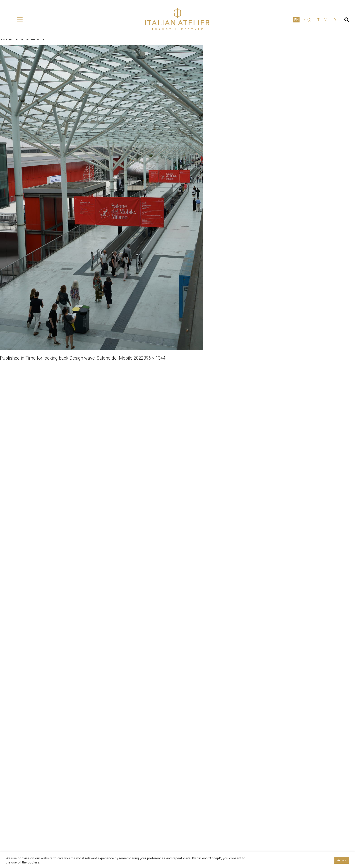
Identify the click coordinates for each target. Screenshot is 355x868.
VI (326, 20)
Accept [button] (342, 860)
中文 (308, 20)
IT (318, 20)
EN (296, 20)
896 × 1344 (155, 358)
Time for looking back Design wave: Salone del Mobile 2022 (84, 358)
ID (334, 20)
